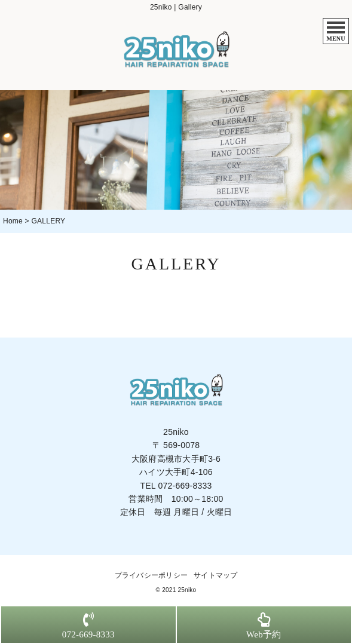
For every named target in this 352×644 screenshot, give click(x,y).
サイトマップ (216, 575)
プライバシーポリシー (151, 575)
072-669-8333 (185, 486)
